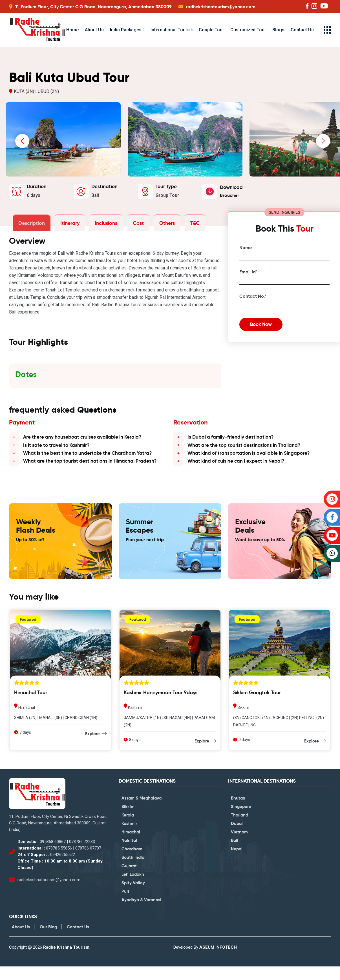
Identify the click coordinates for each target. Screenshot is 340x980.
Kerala (128, 829)
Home (72, 30)
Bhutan (238, 812)
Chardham (132, 863)
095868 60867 (53, 855)
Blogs (278, 30)
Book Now (265, 329)
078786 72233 (82, 855)
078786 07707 (88, 861)
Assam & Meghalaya (142, 812)
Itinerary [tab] (68, 225)
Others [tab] (161, 225)
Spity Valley (133, 897)
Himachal (131, 846)
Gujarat (129, 880)
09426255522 (63, 868)
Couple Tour (211, 30)
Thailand (239, 829)
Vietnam (239, 846)
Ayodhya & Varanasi (141, 913)
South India (133, 871)
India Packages (126, 30)
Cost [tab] (133, 225)
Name (246, 250)
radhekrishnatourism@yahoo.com (221, 7)
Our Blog (48, 941)
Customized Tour (248, 30)
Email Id (248, 275)
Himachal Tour (31, 706)
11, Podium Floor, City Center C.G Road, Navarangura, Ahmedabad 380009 (93, 7)
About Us (94, 30)
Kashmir (129, 837)
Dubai (237, 837)
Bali (235, 854)
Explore (92, 747)
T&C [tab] (187, 225)
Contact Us (302, 30)
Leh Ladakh (133, 888)
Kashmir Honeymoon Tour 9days (161, 706)
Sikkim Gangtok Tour (257, 706)
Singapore (241, 820)
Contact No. (253, 299)
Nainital (129, 854)
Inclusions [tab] (103, 225)
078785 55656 (59, 861)
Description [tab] (31, 225)
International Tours (170, 30)
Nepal (237, 863)
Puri (125, 905)
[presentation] (22, 143)
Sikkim (128, 820)
